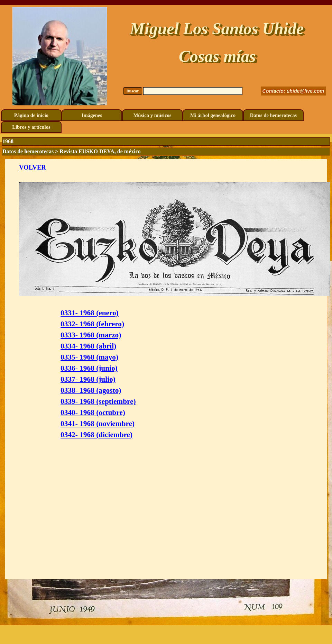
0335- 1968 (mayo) (89, 357)
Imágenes (92, 115)
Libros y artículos (31, 127)
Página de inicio (31, 115)
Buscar (133, 91)
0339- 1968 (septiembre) (98, 401)
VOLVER (33, 167)
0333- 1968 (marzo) (91, 335)
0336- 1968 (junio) (89, 368)
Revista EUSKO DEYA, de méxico (100, 151)
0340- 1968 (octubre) (93, 412)
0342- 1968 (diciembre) (96, 435)
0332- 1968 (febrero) (92, 324)
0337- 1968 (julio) (88, 379)
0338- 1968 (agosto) (91, 390)
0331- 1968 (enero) (90, 313)
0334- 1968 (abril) (88, 346)
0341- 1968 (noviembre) (98, 424)
